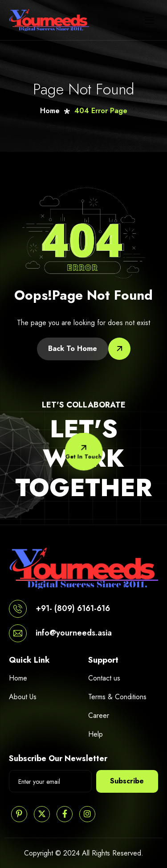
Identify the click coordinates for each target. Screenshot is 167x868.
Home (18, 678)
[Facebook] (65, 814)
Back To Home (73, 348)
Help (96, 734)
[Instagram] (87, 814)
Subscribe (127, 781)
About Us (23, 697)
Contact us (104, 678)
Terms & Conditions (117, 697)
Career (99, 715)
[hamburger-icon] (150, 20)
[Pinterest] (19, 814)
